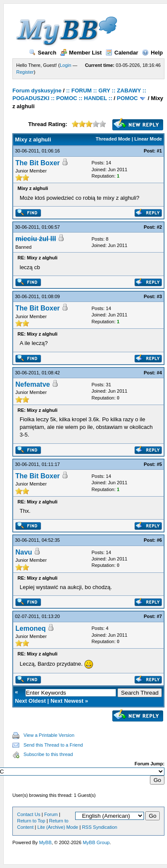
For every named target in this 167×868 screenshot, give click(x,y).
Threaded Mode (113, 139)
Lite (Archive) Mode (58, 827)
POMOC (127, 98)
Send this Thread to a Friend (53, 745)
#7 (159, 616)
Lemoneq (31, 628)
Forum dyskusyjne (37, 91)
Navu (24, 552)
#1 (159, 151)
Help (152, 53)
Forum (51, 814)
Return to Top (31, 821)
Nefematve (33, 384)
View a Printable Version (49, 735)
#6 (159, 540)
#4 (159, 373)
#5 (159, 464)
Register (25, 72)
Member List (81, 53)
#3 (159, 296)
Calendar (122, 53)
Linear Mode (148, 139)
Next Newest (67, 701)
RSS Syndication (100, 827)
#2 (159, 227)
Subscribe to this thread (48, 754)
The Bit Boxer (38, 163)
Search (43, 53)
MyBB (45, 842)
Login (66, 65)
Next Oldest (30, 701)
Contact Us (29, 814)
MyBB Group (96, 842)
